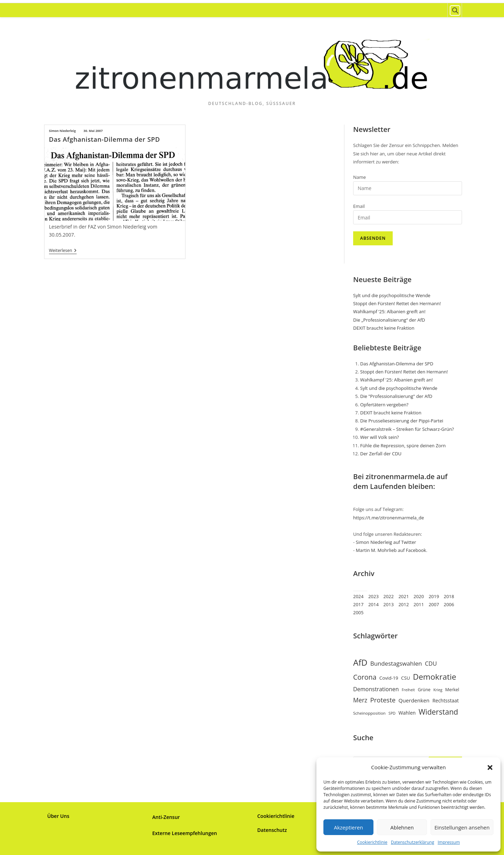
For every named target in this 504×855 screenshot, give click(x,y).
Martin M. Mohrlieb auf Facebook (391, 550)
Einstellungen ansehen (462, 827)
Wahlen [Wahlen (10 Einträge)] (407, 713)
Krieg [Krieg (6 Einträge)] (438, 690)
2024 (358, 596)
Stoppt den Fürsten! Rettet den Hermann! (397, 303)
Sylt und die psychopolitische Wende (392, 295)
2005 (358, 612)
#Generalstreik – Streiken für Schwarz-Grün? (407, 429)
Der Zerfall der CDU (381, 454)
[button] (490, 768)
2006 (449, 604)
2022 (388, 596)
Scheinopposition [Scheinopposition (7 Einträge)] (369, 713)
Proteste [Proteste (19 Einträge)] (383, 700)
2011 (419, 604)
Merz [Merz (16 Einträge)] (360, 700)
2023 (373, 596)
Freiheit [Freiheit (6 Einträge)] (408, 690)
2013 (388, 604)
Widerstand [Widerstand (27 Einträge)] (438, 712)
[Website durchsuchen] (455, 10)
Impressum (449, 842)
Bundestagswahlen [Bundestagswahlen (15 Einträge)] (396, 663)
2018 (449, 596)
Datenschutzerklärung (413, 842)
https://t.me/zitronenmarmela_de (388, 518)
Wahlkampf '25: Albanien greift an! (396, 380)
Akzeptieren (348, 827)
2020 (419, 596)
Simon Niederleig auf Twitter (386, 542)
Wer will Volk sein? (380, 437)
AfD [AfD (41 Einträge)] (360, 662)
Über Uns (58, 816)
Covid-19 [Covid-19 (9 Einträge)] (389, 678)
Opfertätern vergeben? (384, 405)
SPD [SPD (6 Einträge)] (392, 713)
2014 (373, 604)
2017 (358, 604)
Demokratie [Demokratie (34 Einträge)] (435, 677)
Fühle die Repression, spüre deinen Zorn (403, 446)
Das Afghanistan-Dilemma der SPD (104, 139)
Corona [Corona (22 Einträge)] (365, 677)
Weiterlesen (63, 251)
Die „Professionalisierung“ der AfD (389, 320)
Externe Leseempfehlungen (185, 833)
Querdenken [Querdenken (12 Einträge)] (414, 700)
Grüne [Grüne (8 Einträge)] (424, 690)
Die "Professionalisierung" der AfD (396, 396)
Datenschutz (272, 830)
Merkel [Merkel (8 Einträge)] (452, 690)
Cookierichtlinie (372, 842)
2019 (434, 596)
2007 (434, 604)
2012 (404, 604)
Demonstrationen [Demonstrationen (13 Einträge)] (376, 689)
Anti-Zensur (166, 817)
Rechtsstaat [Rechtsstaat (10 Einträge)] (445, 700)
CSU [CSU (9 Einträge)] (405, 678)
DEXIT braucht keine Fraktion (384, 328)
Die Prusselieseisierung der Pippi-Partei (402, 421)
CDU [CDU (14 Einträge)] (431, 663)
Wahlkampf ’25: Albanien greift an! (389, 311)
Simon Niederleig (62, 131)
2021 (404, 596)
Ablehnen (402, 827)
